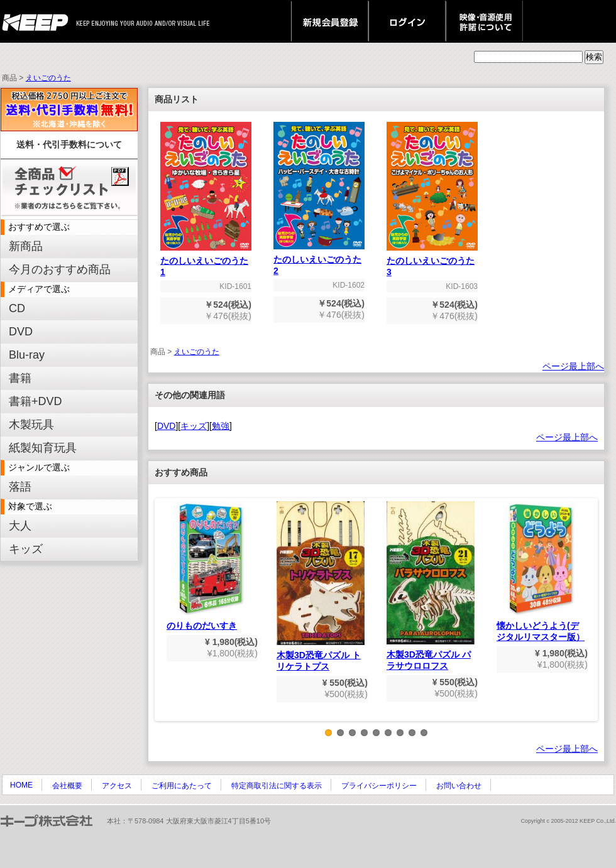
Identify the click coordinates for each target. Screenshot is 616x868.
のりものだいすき (211, 566)
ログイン (407, 21)
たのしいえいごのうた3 (432, 262)
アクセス (117, 786)
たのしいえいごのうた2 (319, 261)
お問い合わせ (459, 786)
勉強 (221, 426)
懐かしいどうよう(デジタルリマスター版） (541, 572)
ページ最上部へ (573, 366)
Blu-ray (27, 355)
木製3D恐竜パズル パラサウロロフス (431, 586)
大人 (20, 526)
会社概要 (67, 786)
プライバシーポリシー (379, 786)
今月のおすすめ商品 (60, 269)
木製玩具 (31, 425)
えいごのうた (48, 78)
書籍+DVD (36, 401)
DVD (21, 332)
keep (39, 21)
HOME (21, 785)
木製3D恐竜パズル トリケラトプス (321, 586)
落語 (20, 487)
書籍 (20, 378)
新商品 (26, 246)
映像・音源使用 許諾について (484, 21)
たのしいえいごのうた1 (206, 262)
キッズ (26, 549)
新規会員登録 (330, 21)
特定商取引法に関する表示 (277, 786)
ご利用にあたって (182, 786)
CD (17, 308)
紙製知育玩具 (43, 448)
